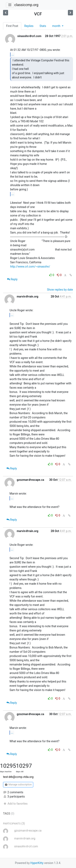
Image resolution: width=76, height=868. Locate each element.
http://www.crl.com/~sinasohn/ (30, 267)
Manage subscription (18, 785)
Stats (43, 26)
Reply (12, 279)
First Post (12, 26)
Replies (29, 26)
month (57, 26)
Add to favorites (15, 804)
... (13, 54)
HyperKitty (37, 863)
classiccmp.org (26, 5)
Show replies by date (60, 290)
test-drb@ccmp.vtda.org (18, 777)
